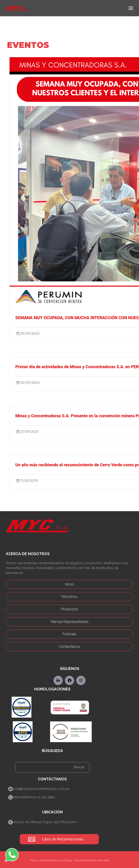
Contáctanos (69, 647)
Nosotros (69, 597)
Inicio (70, 584)
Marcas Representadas (70, 622)
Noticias (69, 634)
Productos (70, 609)
